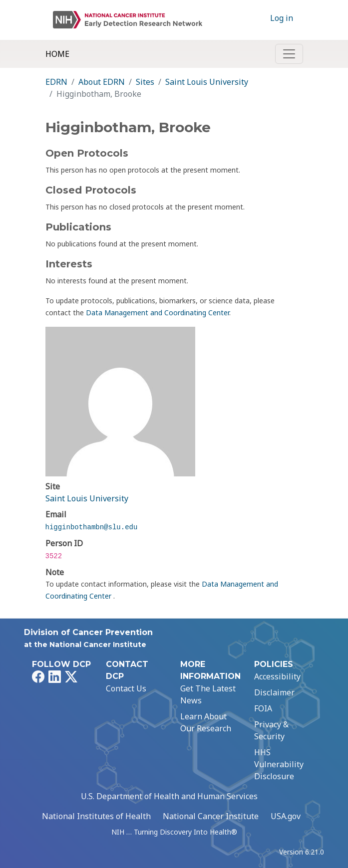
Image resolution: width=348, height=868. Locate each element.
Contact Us (126, 688)
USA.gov (286, 816)
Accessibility (277, 676)
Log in (282, 18)
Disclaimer (274, 692)
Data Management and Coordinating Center (158, 313)
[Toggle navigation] (289, 54)
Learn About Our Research (206, 722)
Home (57, 54)
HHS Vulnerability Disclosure (279, 764)
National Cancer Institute (211, 816)
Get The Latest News (208, 694)
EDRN (56, 82)
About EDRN (102, 82)
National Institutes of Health (96, 816)
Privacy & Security (271, 730)
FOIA (263, 708)
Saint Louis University (207, 82)
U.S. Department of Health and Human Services (169, 796)
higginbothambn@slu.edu (92, 527)
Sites (145, 82)
